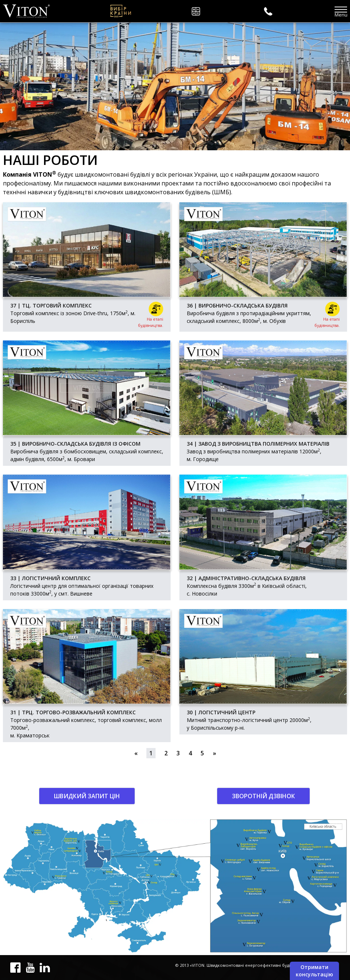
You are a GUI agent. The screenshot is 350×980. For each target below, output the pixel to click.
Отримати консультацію (314, 971)
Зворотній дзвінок (263, 796)
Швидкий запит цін (87, 796)
